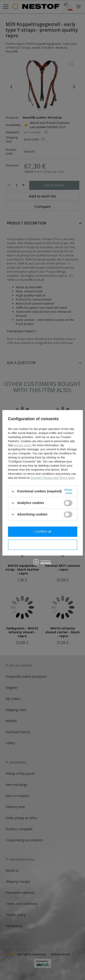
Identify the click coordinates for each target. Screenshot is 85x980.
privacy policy (23, 445)
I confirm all (43, 531)
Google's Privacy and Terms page (53, 478)
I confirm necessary (42, 545)
